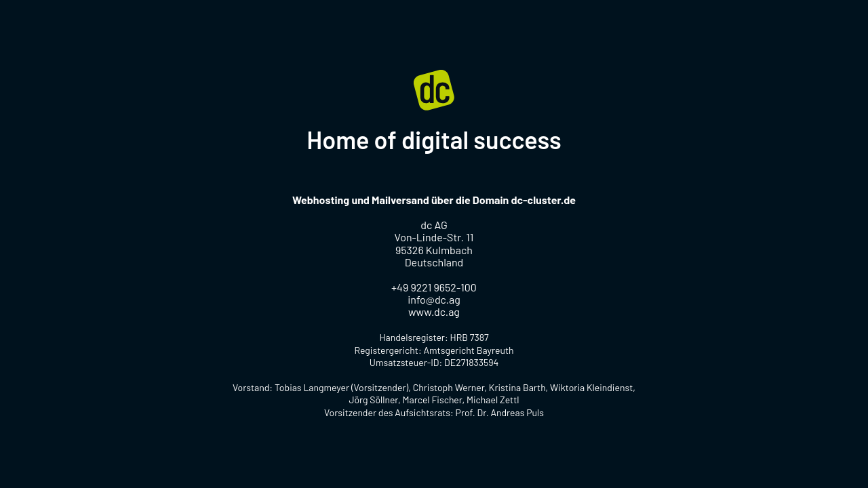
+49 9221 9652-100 (434, 287)
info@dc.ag (434, 299)
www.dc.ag (434, 311)
